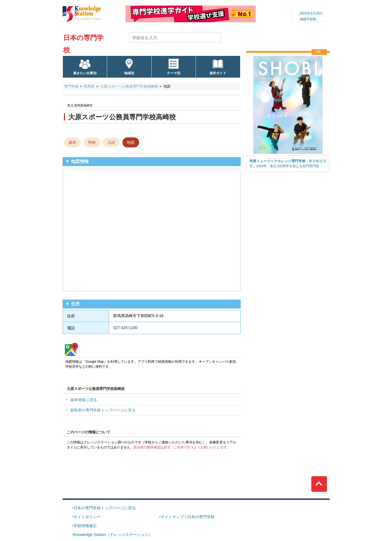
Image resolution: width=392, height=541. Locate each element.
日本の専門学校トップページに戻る (105, 508)
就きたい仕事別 (85, 73)
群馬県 (89, 86)
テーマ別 (174, 73)
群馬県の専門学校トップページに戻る (103, 410)
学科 (92, 142)
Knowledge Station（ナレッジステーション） (113, 535)
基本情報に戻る (84, 400)
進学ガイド (218, 73)
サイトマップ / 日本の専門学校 (188, 517)
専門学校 (71, 86)
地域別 (129, 73)
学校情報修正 (85, 526)
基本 (72, 142)
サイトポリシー (87, 517)
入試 (111, 142)
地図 (131, 142)
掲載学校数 (308, 19)
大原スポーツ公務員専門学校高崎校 (129, 86)
